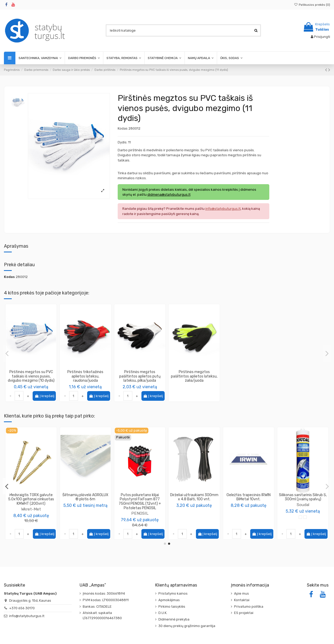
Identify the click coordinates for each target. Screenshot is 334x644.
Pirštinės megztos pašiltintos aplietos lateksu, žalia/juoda (194, 376)
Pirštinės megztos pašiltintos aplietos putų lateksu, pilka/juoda (140, 376)
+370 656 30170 (22, 608)
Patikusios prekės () (312, 5)
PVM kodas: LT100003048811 (106, 600)
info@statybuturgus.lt (27, 616)
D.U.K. (163, 613)
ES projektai (244, 613)
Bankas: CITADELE (97, 607)
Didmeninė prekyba (174, 619)
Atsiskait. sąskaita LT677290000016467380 (102, 615)
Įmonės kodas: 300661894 (104, 593)
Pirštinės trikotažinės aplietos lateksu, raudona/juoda (85, 376)
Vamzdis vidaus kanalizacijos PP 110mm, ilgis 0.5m (85, 497)
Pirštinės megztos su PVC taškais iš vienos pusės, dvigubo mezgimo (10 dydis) (31, 376)
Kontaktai (242, 600)
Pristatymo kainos (173, 593)
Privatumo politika (249, 607)
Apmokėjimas (169, 600)
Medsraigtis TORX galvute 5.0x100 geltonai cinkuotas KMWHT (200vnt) (248, 499)
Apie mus (241, 593)
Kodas (123, 128)
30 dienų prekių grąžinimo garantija (187, 626)
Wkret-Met (248, 509)
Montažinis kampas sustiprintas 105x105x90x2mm (194, 499)
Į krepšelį (44, 396)
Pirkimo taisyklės (172, 607)
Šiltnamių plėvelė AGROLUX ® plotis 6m (303, 497)
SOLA (140, 500)
